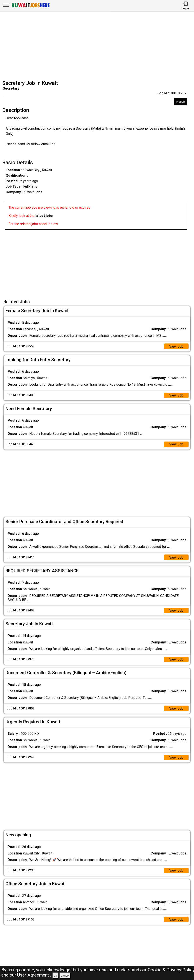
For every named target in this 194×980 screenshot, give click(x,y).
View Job (176, 346)
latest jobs (44, 216)
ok (55, 976)
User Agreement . (34, 975)
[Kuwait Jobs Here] (31, 7)
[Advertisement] (98, 46)
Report (181, 102)
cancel (65, 976)
